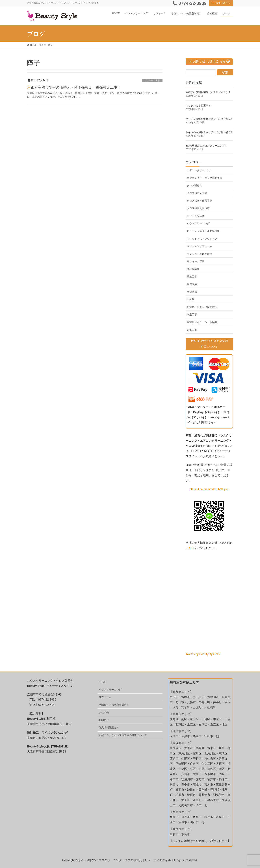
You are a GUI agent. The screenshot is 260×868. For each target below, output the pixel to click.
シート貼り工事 (196, 216)
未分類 (191, 299)
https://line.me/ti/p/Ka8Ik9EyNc (209, 489)
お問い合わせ (223, 3)
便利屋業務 (193, 269)
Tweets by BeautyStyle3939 (203, 654)
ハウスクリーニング (198, 223)
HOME (103, 682)
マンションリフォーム (200, 246)
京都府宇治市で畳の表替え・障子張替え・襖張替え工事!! (73, 87)
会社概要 (104, 712)
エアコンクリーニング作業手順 (205, 178)
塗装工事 (192, 277)
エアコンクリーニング (200, 170)
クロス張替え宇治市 (198, 208)
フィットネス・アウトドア (202, 239)
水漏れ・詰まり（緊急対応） (203, 307)
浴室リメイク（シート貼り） (203, 322)
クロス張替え (194, 185)
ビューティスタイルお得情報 (203, 231)
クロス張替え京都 (197, 193)
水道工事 (192, 314)
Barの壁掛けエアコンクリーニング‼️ (206, 146)
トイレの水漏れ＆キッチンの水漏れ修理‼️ (209, 132)
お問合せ (104, 720)
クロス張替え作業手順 (200, 201)
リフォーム (105, 697)
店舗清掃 (192, 292)
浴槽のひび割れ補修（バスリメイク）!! (208, 92)
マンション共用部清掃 (200, 254)
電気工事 (192, 330)
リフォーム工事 (152, 80)
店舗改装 (192, 284)
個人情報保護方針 (109, 727)
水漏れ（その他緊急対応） (114, 705)
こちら (190, 548)
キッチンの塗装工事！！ (200, 106)
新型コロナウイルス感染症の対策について (123, 735)
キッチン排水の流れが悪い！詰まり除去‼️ (209, 119)
